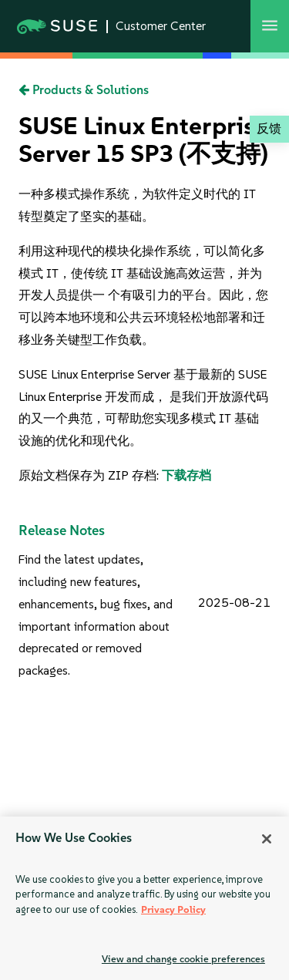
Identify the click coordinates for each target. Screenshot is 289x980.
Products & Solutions (84, 90)
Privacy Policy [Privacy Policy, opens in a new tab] (173, 909)
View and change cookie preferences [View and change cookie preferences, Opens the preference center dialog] (183, 959)
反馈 (269, 128)
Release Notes (62, 530)
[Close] (267, 839)
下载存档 (187, 475)
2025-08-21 (234, 603)
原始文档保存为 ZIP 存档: (90, 475)
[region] (144, 898)
